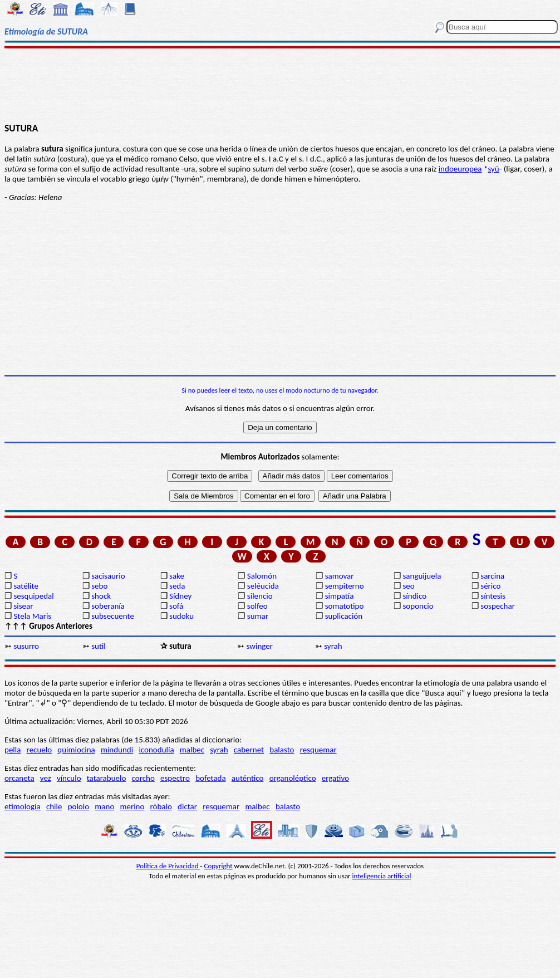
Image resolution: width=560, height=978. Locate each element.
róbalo (161, 806)
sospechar (498, 606)
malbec (192, 750)
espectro (175, 778)
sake (177, 576)
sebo (99, 586)
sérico (490, 586)
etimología (23, 806)
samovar (340, 576)
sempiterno (345, 586)
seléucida (263, 586)
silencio (260, 596)
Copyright (218, 866)
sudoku (181, 616)
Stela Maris (32, 616)
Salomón (262, 576)
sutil (99, 646)
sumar (258, 616)
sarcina (492, 576)
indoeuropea (460, 169)
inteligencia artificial (382, 876)
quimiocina (76, 750)
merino (132, 806)
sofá (176, 606)
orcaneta (19, 778)
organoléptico (293, 778)
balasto (282, 750)
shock (101, 596)
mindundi (117, 750)
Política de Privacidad (168, 866)
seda (177, 586)
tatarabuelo (107, 778)
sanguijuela (422, 576)
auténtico (248, 778)
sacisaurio (108, 576)
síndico (414, 596)
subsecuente (113, 616)
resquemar (318, 750)
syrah (333, 646)
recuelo (40, 750)
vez (46, 778)
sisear (23, 606)
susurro (26, 646)
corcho (143, 778)
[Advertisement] (280, 85)
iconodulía (156, 750)
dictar (187, 806)
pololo (79, 806)
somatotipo (345, 606)
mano (104, 806)
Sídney (180, 596)
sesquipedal (33, 596)
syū (493, 169)
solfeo (257, 606)
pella (13, 750)
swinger (259, 646)
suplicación (344, 616)
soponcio (418, 606)
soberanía (108, 606)
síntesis (493, 596)
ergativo (335, 778)
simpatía (340, 596)
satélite (26, 586)
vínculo (69, 778)
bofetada (210, 778)
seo (408, 586)
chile (54, 806)
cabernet (249, 750)
